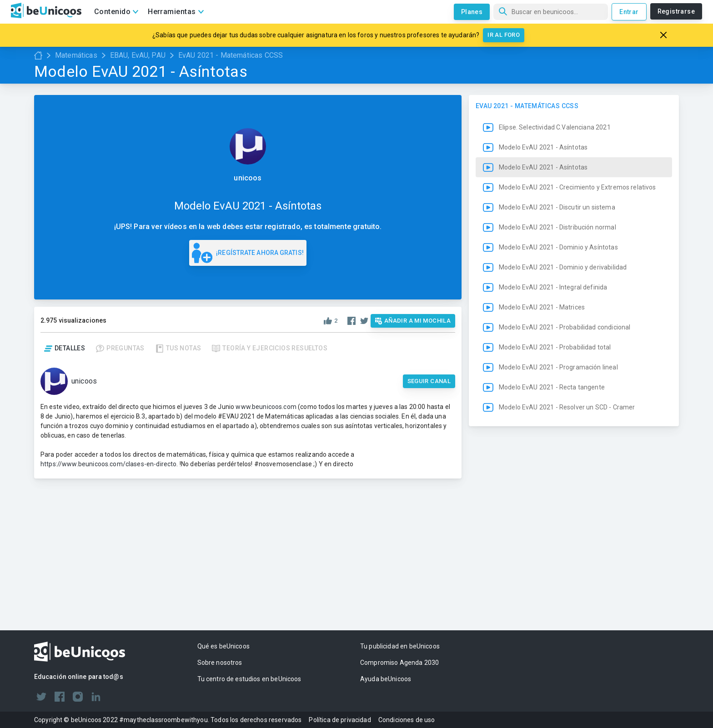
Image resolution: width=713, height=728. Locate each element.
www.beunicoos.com (266, 407)
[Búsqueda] (551, 12)
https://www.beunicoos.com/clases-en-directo (108, 464)
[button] (574, 313)
